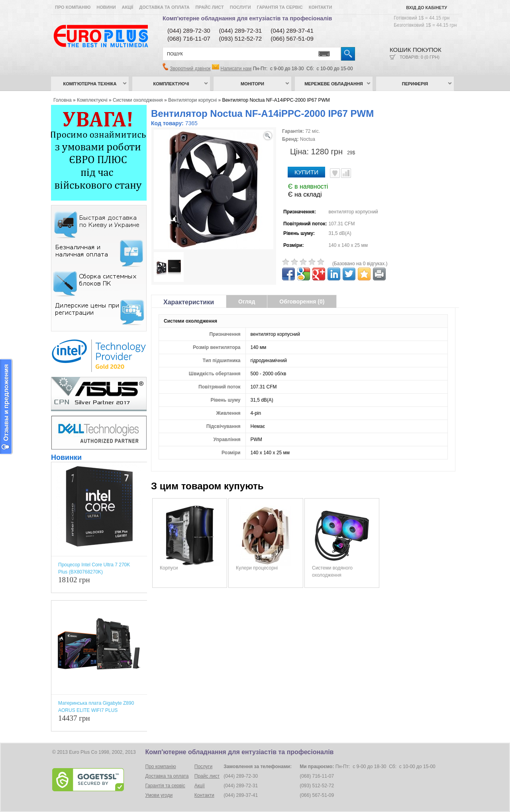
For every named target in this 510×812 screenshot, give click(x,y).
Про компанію (73, 7)
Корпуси (169, 568)
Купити (306, 172)
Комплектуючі (171, 84)
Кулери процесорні (257, 568)
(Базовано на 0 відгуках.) (360, 264)
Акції (128, 7)
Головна (63, 100)
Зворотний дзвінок (190, 69)
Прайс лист (210, 7)
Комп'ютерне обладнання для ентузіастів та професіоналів (247, 18)
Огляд (247, 302)
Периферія (415, 84)
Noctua (308, 139)
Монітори (252, 84)
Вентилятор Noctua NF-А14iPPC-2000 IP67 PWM (276, 100)
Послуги (240, 7)
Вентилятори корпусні (192, 100)
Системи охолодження (138, 100)
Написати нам (236, 69)
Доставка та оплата (164, 7)
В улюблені (335, 173)
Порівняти (346, 173)
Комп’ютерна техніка (90, 84)
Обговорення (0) (302, 302)
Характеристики (189, 302)
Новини (106, 7)
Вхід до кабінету (427, 8)
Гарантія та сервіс (280, 7)
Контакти (321, 7)
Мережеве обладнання (334, 84)
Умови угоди (159, 795)
